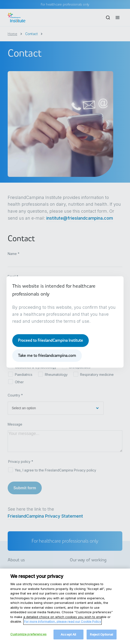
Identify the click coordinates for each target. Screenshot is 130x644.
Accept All (68, 638)
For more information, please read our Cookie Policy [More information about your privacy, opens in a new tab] (62, 625)
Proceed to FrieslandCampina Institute (50, 340)
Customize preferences (28, 638)
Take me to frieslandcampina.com (47, 356)
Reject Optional (101, 638)
